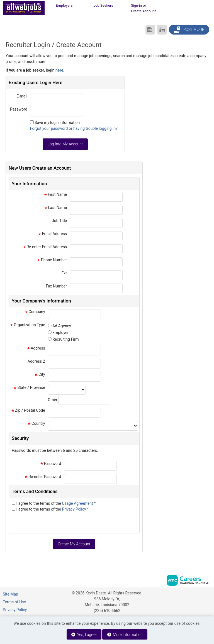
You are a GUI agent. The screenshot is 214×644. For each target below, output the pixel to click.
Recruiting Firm (65, 339)
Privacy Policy (75, 509)
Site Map (10, 594)
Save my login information (57, 123)
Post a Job (189, 30)
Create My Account (74, 544)
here (59, 70)
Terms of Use (14, 602)
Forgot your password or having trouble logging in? (74, 128)
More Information (125, 635)
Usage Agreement (78, 503)
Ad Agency (62, 326)
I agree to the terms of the (56, 503)
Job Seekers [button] (103, 5)
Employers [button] (64, 5)
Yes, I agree (84, 635)
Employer (60, 333)
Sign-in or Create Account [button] (143, 8)
